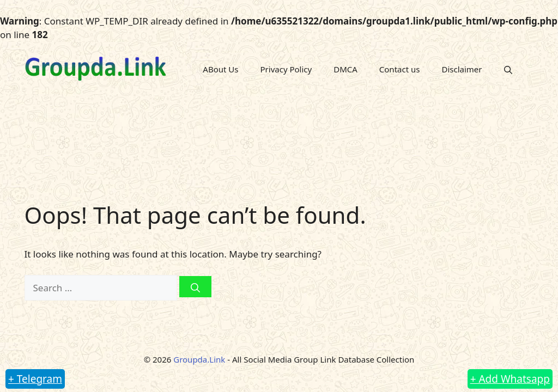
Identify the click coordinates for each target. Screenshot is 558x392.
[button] (508, 69)
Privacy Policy (286, 69)
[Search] (195, 287)
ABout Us (220, 69)
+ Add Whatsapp (510, 379)
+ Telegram (35, 379)
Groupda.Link (199, 359)
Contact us (400, 69)
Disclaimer (462, 69)
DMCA (345, 69)
